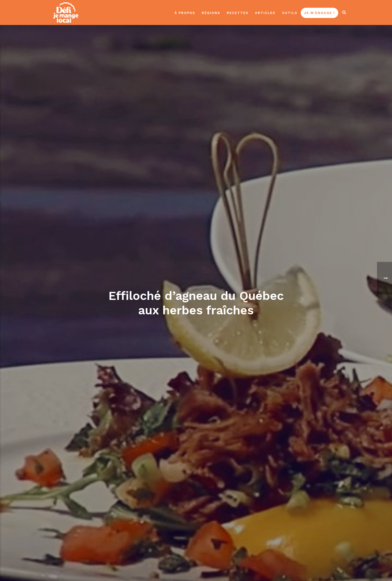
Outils (290, 13)
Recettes (238, 13)
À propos (185, 13)
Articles (265, 13)
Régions (211, 13)
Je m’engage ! (319, 13)
